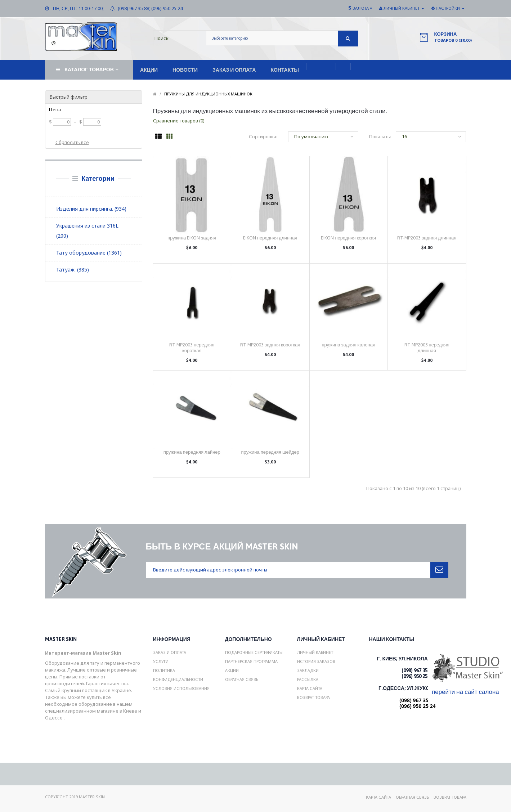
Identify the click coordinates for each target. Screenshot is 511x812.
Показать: (377, 136)
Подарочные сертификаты (254, 652)
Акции (232, 670)
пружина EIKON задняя (192, 238)
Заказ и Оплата (170, 652)
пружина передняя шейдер (270, 452)
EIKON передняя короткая (348, 238)
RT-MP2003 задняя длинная (427, 238)
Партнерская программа (251, 661)
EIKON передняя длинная (270, 238)
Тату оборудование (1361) (89, 253)
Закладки (308, 670)
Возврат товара (313, 697)
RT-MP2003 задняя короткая (270, 345)
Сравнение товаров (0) (179, 121)
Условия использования (181, 688)
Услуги (161, 661)
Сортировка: (263, 136)
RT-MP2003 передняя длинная (427, 348)
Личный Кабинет (315, 652)
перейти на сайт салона (465, 692)
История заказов (316, 661)
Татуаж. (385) (73, 270)
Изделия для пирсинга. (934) (91, 209)
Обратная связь (242, 679)
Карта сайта (310, 688)
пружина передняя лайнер (192, 452)
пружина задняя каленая (348, 345)
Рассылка (308, 679)
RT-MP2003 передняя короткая (192, 348)
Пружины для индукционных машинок (208, 94)
